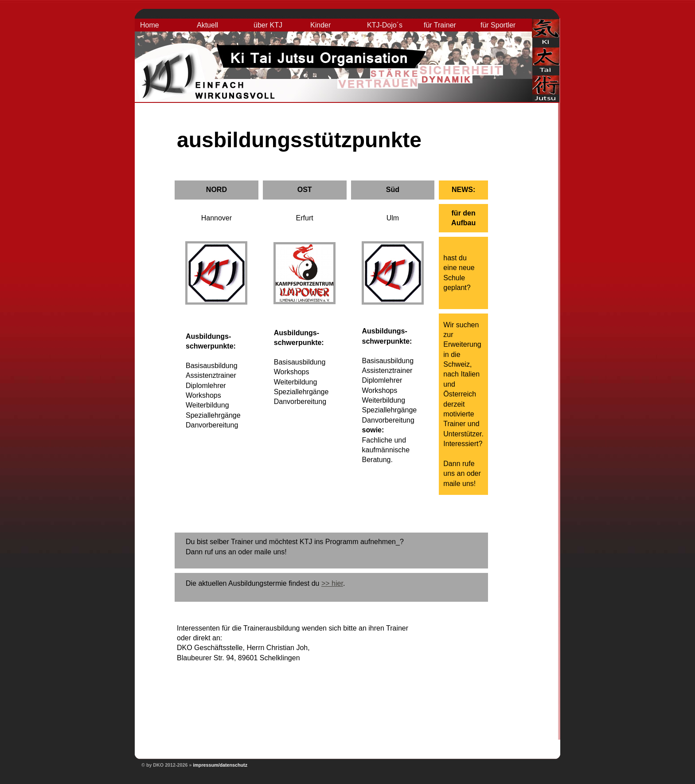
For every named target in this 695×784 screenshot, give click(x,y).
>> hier (332, 583)
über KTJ (268, 25)
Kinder (320, 25)
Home (150, 25)
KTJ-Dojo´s (385, 25)
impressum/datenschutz (220, 765)
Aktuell (207, 25)
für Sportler (498, 25)
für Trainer (440, 25)
